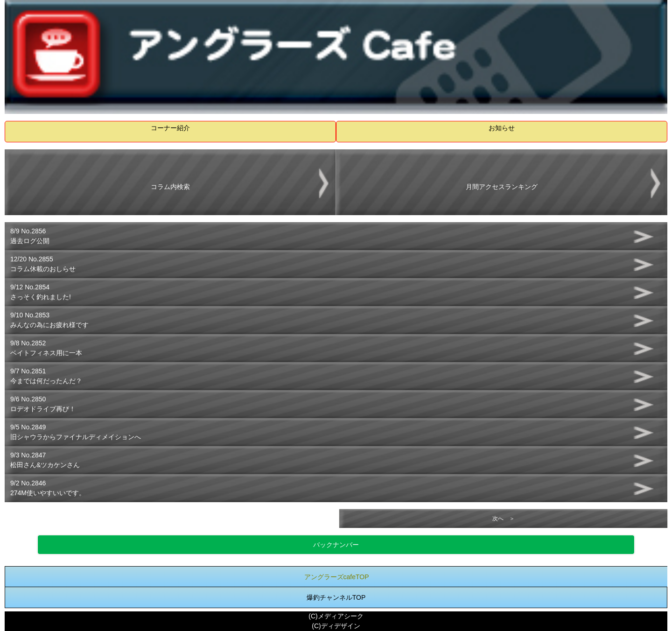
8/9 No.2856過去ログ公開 (30, 236)
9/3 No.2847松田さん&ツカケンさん (45, 460)
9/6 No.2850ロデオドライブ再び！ (43, 404)
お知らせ (502, 128)
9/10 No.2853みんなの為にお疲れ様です (49, 320)
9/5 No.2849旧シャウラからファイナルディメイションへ (76, 432)
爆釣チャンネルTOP (336, 597)
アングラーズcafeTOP (337, 577)
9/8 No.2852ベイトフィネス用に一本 (46, 348)
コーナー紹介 (170, 128)
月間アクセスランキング (502, 187)
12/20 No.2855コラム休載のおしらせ (43, 264)
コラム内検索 (170, 187)
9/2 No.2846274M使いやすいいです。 (48, 488)
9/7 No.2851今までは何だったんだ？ (46, 376)
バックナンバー (336, 545)
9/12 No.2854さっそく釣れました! (41, 292)
